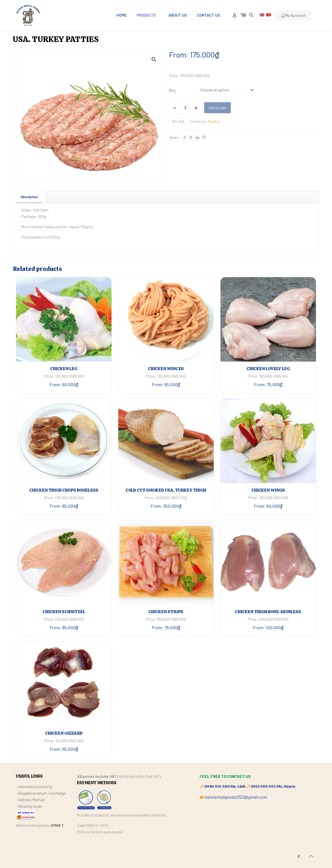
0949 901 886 (217, 786)
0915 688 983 (263, 786)
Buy (172, 90)
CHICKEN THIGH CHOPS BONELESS (64, 490)
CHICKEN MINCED (166, 369)
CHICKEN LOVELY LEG (268, 369)
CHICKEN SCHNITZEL (64, 612)
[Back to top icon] (311, 856)
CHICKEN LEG (64, 369)
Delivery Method (31, 800)
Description (29, 197)
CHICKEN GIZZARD (64, 733)
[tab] (29, 197)
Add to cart (217, 108)
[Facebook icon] (299, 856)
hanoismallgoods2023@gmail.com (236, 797)
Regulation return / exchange (42, 793)
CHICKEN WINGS (268, 490)
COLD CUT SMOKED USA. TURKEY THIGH (166, 490)
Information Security (35, 787)
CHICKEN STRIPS (166, 612)
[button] (154, 60)
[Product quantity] (185, 108)
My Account (294, 15)
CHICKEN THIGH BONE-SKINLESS (268, 612)
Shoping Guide (30, 806)
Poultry (214, 121)
